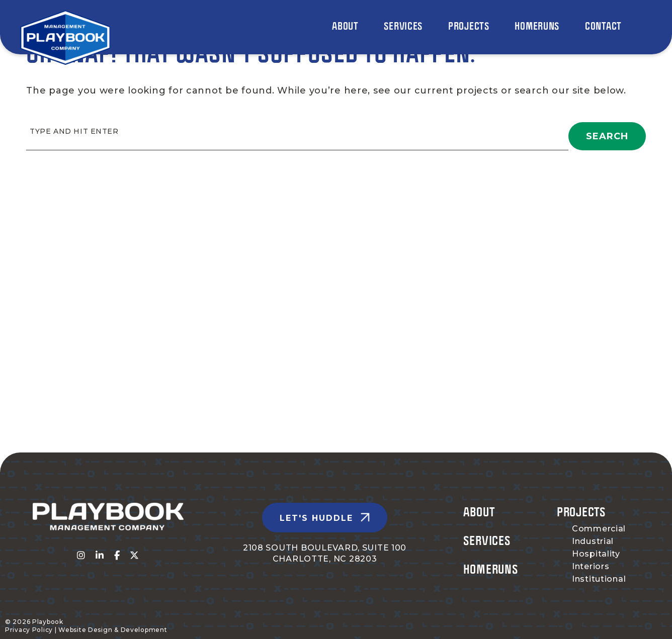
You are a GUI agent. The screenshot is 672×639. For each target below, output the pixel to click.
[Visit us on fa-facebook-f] (117, 556)
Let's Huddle (316, 518)
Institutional (599, 579)
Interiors (591, 566)
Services (487, 540)
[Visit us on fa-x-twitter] (135, 556)
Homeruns (491, 569)
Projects (581, 512)
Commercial (599, 529)
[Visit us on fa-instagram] (81, 556)
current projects (456, 90)
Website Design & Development (113, 630)
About (479, 512)
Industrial (593, 541)
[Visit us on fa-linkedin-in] (100, 556)
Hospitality (596, 554)
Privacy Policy (29, 630)
